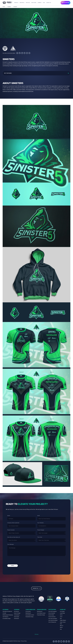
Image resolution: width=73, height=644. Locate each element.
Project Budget (41, 530)
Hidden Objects (63, 620)
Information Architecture (7, 611)
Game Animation (30, 610)
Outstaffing (52, 610)
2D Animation (28, 611)
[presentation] (18, 560)
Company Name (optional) (13, 523)
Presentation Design (29, 617)
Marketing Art (28, 613)
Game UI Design (17, 613)
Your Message (10, 544)
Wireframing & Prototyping (8, 615)
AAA (61, 618)
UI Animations (17, 615)
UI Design (17, 610)
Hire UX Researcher (52, 622)
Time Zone (40, 537)
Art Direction (16, 611)
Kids (61, 629)
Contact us (49, 3)
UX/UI (61, 617)
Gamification (17, 618)
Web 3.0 (62, 626)
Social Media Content (30, 615)
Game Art (63, 610)
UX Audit (4, 613)
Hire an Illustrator (52, 613)
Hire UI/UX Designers (53, 611)
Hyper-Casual (63, 622)
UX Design (5, 610)
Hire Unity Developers (53, 618)
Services (16, 3)
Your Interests (40, 523)
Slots (61, 624)
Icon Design (62, 611)
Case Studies (34, 3)
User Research (5, 617)
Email (38, 516)
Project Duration (11, 530)
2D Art (61, 615)
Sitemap (37, 634)
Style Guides (17, 617)
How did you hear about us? (14, 537)
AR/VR (61, 627)
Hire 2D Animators (52, 617)
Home (4, 7)
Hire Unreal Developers (53, 620)
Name (9, 516)
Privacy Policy (24, 641)
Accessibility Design (7, 618)
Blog (44, 3)
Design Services (42, 610)
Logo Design (62, 613)
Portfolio (28, 3)
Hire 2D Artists (51, 615)
